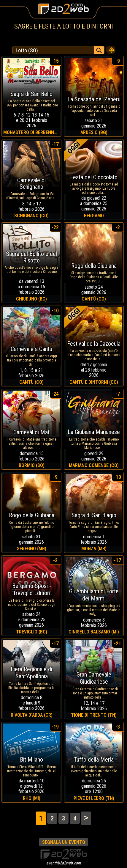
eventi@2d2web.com (64, 863)
